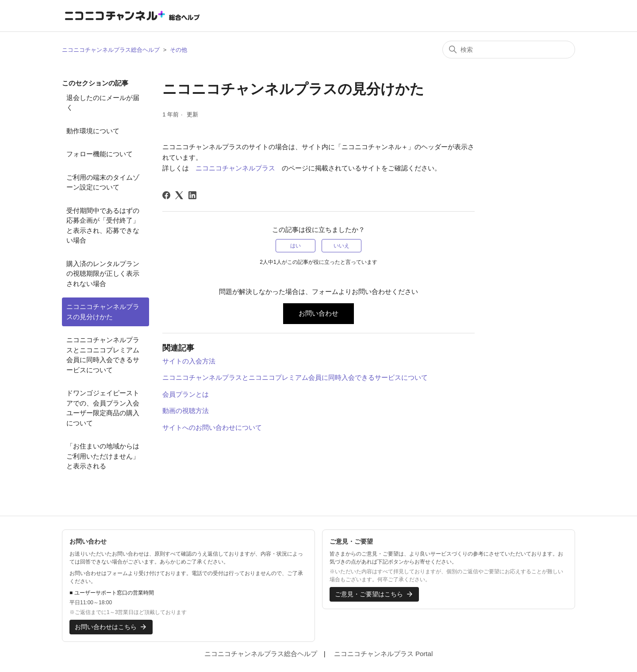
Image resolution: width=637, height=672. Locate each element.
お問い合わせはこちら (111, 627)
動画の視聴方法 (186, 411)
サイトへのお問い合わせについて (212, 427)
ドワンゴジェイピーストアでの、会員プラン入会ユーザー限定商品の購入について (103, 408)
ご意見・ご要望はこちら (374, 594)
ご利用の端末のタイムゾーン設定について (103, 182)
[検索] (509, 50)
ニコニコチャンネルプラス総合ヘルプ (111, 50)
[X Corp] (179, 195)
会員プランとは (186, 394)
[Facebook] (166, 195)
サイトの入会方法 (189, 361)
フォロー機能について (100, 154)
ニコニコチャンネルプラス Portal (383, 654)
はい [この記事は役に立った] (295, 246)
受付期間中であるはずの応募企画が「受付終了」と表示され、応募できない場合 (103, 226)
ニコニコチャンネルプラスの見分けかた (103, 312)
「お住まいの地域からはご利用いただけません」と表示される (103, 456)
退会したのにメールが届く (103, 103)
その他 (178, 50)
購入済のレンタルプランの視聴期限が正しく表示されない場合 (103, 274)
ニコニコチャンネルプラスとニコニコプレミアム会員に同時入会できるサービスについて (103, 355)
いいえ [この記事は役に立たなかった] (342, 246)
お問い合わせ (318, 313)
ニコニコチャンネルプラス (235, 168)
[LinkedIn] (192, 195)
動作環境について (93, 131)
